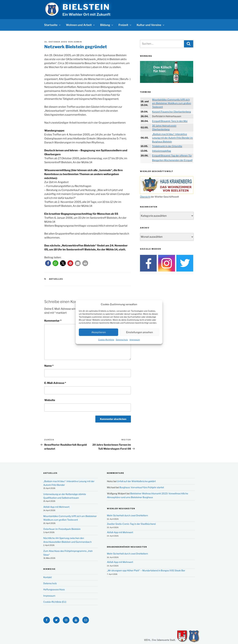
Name (49, 366)
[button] (48, 263)
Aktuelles (56, 279)
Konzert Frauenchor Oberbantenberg (171, 112)
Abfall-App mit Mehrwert (56, 507)
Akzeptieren (99, 332)
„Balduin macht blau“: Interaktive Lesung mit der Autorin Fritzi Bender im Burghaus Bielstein (172, 138)
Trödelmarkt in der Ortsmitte (167, 146)
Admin (78, 42)
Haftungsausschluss (54, 589)
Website (50, 400)
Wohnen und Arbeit (81, 25)
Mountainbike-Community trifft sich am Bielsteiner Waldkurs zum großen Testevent (172, 103)
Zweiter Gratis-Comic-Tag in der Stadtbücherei (131, 524)
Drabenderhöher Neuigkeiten (127, 547)
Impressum (135, 340)
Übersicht (145, 197)
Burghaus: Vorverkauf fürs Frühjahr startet (142, 487)
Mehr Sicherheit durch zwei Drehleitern (127, 515)
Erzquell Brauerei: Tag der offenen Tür (172, 156)
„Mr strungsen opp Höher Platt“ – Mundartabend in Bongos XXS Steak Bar (146, 570)
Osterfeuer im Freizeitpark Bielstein (62, 529)
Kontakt (48, 577)
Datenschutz (122, 340)
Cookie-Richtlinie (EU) (55, 602)
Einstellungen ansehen (139, 332)
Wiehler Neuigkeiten (121, 509)
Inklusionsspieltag (161, 151)
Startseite (53, 25)
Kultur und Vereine (151, 25)
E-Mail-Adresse (55, 383)
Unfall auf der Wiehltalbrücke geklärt (136, 481)
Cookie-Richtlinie (106, 340)
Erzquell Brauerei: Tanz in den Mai (170, 121)
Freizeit (125, 25)
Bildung (107, 25)
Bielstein (86, 7)
